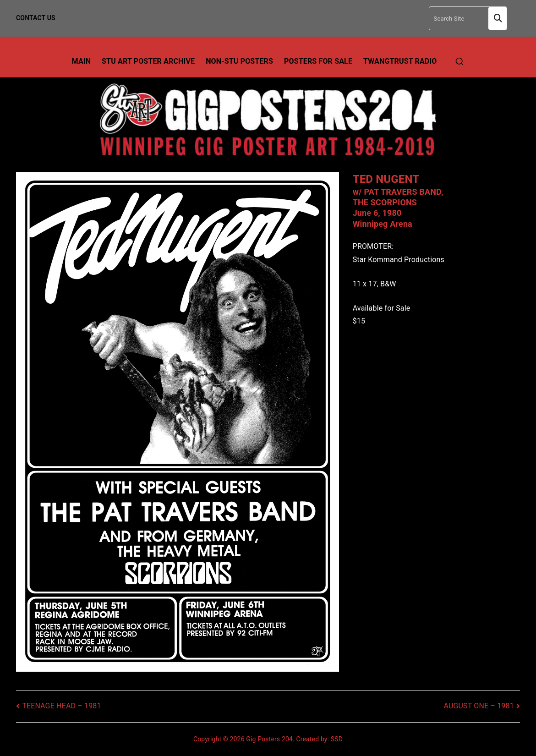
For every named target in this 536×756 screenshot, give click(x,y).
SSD (337, 739)
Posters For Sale (318, 61)
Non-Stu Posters (239, 61)
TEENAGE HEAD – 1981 (62, 706)
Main (82, 61)
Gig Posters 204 (269, 739)
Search (498, 19)
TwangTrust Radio (400, 61)
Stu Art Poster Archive (148, 61)
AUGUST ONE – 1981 (479, 706)
